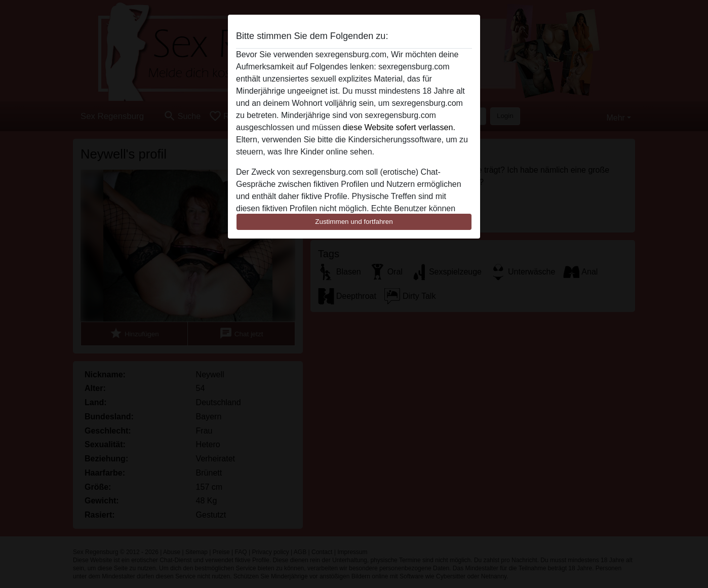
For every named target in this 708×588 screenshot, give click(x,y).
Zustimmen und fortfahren (354, 222)
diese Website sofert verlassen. (399, 127)
